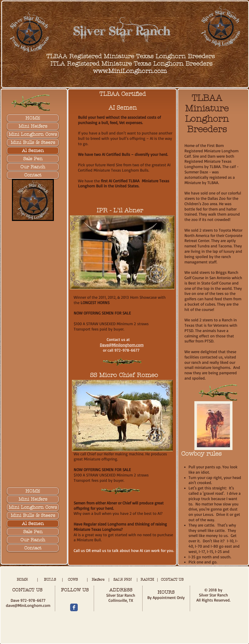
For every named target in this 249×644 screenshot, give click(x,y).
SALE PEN (122, 580)
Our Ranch (33, 167)
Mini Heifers (33, 126)
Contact (33, 175)
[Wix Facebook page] (74, 607)
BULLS (53, 580)
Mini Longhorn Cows (33, 134)
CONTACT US (172, 580)
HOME (33, 118)
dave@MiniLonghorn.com (28, 605)
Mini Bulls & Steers (33, 143)
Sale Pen (33, 159)
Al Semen (33, 151)
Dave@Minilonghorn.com (122, 345)
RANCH (149, 580)
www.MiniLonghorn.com (130, 71)
